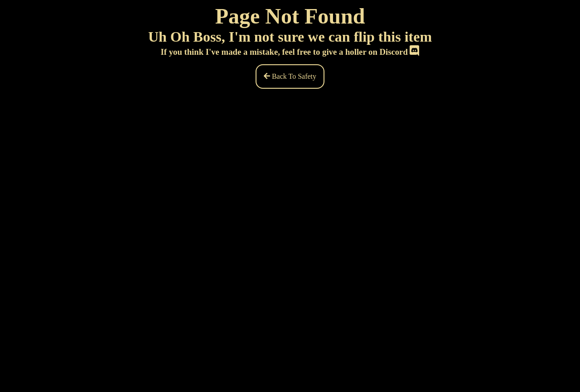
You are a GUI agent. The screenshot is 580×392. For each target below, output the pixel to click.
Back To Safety (290, 76)
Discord (399, 52)
